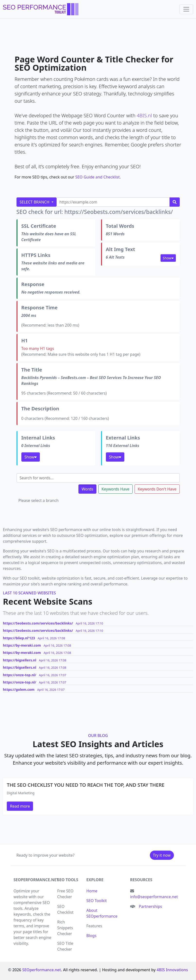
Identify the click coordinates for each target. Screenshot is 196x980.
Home (92, 891)
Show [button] (168, 258)
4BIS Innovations (172, 970)
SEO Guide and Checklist (98, 177)
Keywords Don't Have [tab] (157, 489)
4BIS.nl (144, 115)
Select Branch (35, 202)
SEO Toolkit (97, 901)
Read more (20, 806)
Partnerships (151, 906)
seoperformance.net (36, 880)
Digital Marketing (21, 793)
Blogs (92, 936)
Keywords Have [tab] (115, 489)
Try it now (162, 855)
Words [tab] (87, 489)
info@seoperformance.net (154, 897)
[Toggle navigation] (186, 9)
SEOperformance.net (41, 970)
